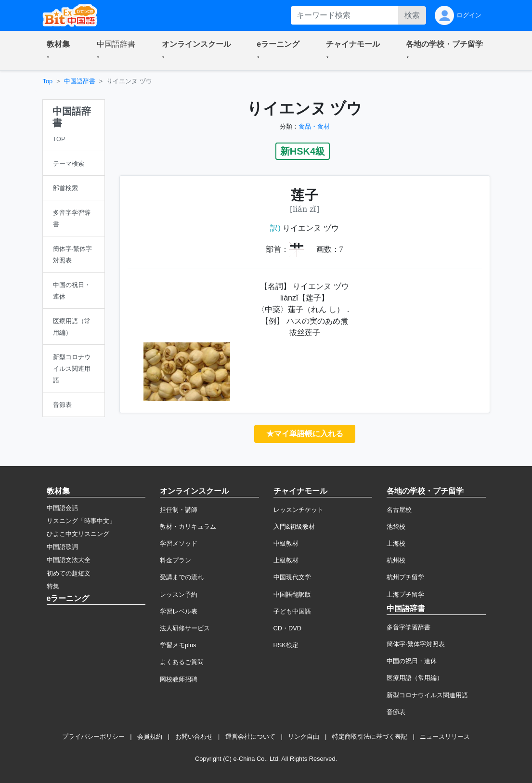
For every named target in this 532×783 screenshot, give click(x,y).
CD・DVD (288, 628)
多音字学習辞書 (409, 627)
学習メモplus (178, 645)
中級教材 (286, 543)
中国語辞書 (80, 81)
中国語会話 (62, 508)
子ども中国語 (292, 611)
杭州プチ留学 (405, 577)
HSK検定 (286, 645)
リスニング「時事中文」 (81, 521)
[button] (60, 51)
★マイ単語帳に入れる (305, 434)
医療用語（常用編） (415, 678)
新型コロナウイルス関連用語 (427, 695)
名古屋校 (399, 510)
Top (48, 81)
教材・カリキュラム (188, 527)
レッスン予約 (179, 594)
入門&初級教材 (294, 527)
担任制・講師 (179, 510)
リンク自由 (304, 737)
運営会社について (250, 737)
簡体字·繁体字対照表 (416, 644)
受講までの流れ (182, 577)
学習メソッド (179, 543)
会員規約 (150, 737)
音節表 (396, 712)
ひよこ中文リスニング (78, 534)
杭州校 (396, 560)
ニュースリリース (445, 737)
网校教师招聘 (179, 679)
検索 (412, 15)
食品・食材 (314, 126)
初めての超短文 (69, 573)
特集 (53, 586)
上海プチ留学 (405, 594)
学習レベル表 (179, 611)
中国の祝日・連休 (412, 661)
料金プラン (175, 560)
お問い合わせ (194, 737)
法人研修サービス (185, 628)
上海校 (396, 543)
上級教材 (286, 560)
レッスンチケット (298, 510)
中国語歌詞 (62, 547)
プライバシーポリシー (93, 737)
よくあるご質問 (182, 662)
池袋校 (396, 527)
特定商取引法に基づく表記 (370, 737)
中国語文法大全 (69, 560)
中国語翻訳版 (292, 594)
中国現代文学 (292, 577)
